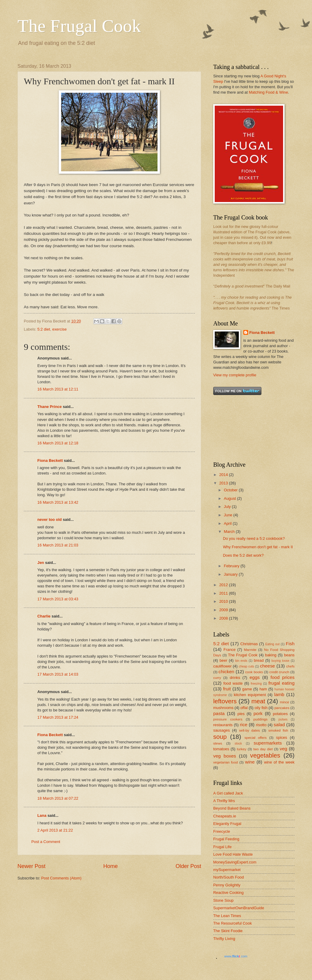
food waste (233, 683)
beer (223, 660)
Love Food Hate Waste (233, 854)
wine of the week (279, 762)
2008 (224, 618)
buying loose (281, 661)
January (231, 574)
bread (259, 660)
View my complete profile (235, 375)
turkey (242, 749)
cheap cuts (246, 666)
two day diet (263, 749)
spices (282, 737)
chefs (290, 666)
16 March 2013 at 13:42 (58, 502)
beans (289, 655)
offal (244, 708)
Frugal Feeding (226, 839)
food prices (282, 677)
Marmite (250, 650)
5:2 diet (44, 329)
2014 (224, 475)
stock (238, 744)
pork (258, 713)
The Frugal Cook (79, 26)
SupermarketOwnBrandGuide (239, 908)
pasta (219, 713)
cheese (267, 666)
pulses (283, 719)
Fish (290, 644)
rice (243, 725)
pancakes (282, 708)
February (232, 566)
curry (217, 678)
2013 (224, 483)
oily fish (261, 708)
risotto (261, 725)
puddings (260, 719)
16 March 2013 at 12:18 (58, 443)
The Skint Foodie (228, 931)
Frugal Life (222, 847)
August (230, 498)
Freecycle (222, 831)
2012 (224, 585)
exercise (60, 329)
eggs (255, 677)
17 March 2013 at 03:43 (58, 599)
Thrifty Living (224, 939)
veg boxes (225, 756)
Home (111, 866)
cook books (254, 672)
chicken (226, 672)
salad (279, 725)
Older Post (188, 866)
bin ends (241, 661)
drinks (235, 678)
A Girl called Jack (228, 793)
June (229, 515)
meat (258, 701)
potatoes (280, 714)
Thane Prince (50, 407)
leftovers (225, 701)
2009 (224, 610)
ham (263, 689)
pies (241, 714)
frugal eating (281, 683)
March (230, 532)
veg (284, 749)
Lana (42, 815)
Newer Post (31, 866)
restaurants (223, 725)
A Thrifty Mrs (224, 801)
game (247, 689)
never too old (50, 520)
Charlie (44, 616)
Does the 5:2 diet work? (243, 555)
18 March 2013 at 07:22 (58, 798)
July (228, 507)
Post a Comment (46, 842)
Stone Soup (223, 900)
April (228, 523)
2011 (224, 593)
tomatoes (221, 749)
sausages (222, 730)
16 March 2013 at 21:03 (58, 545)
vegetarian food (226, 762)
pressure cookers (228, 719)
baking (271, 655)
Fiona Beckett (50, 460)
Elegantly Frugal (227, 824)
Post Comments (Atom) (61, 878)
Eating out (272, 644)
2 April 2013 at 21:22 (55, 830)
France (229, 650)
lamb (279, 694)
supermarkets (268, 743)
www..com (236, 956)
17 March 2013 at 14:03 (58, 674)
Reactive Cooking (228, 893)
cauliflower (222, 666)
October (231, 490)
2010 (224, 601)
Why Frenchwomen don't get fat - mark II (258, 547)
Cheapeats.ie (225, 816)
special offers (256, 738)
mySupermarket (227, 870)
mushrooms (223, 708)
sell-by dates (250, 730)
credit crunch (279, 672)
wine (250, 762)
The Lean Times (227, 916)
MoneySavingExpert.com (235, 862)
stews (218, 743)
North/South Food (229, 877)
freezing (256, 684)
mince (284, 702)
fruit (227, 689)
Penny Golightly (227, 885)
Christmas (249, 644)
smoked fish (278, 730)
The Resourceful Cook (232, 923)
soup (220, 737)
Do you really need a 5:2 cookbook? (254, 538)
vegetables (265, 755)
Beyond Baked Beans (232, 808)
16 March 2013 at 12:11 (58, 389)
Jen (41, 563)
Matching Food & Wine (268, 92)
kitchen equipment (250, 695)
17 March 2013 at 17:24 (58, 717)
